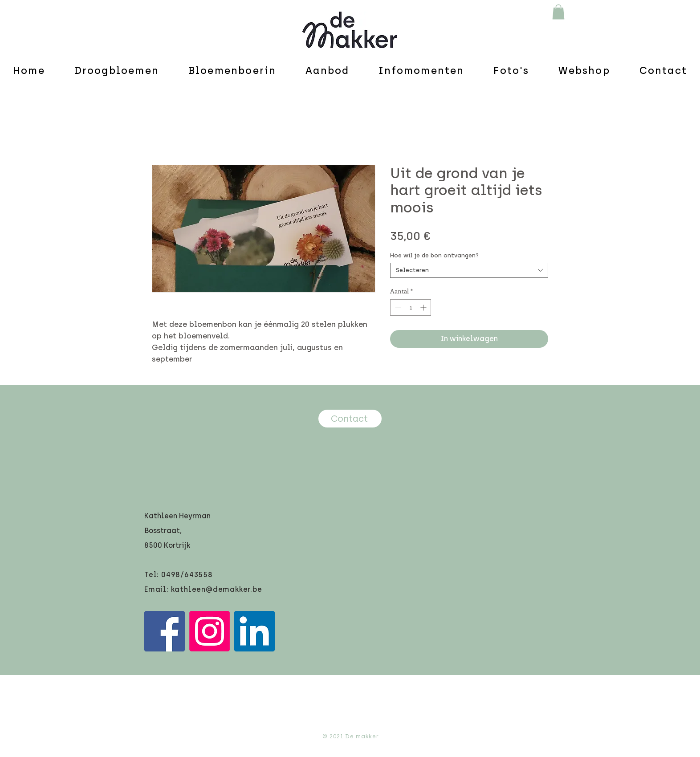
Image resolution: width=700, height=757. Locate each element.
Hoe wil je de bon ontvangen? (434, 255)
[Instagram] (210, 631)
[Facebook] (165, 631)
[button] (558, 12)
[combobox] (469, 270)
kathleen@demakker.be (217, 589)
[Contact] (350, 419)
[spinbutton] (411, 307)
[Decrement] (397, 307)
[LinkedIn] (254, 631)
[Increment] (424, 307)
